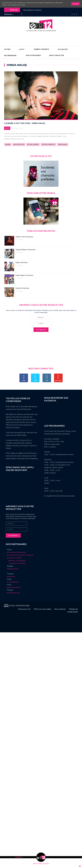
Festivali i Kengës (33, 145)
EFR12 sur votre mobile (42, 609)
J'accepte (75, 4)
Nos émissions (10, 56)
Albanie (8, 145)
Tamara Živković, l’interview (32, 10)
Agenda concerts (41, 49)
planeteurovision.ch (14, 587)
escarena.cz (11, 577)
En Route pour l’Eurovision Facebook (20, 555)
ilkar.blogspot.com (14, 593)
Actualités (63, 49)
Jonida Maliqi (63, 145)
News (7, 128)
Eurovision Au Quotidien (16, 561)
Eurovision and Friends (16, 563)
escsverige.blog (13, 582)
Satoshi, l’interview (22, 288)
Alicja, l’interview (22, 263)
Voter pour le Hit (24, 609)
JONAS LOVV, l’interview (24, 237)
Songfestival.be (13, 569)
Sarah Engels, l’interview (24, 275)
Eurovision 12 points (14, 558)
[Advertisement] (41, 38)
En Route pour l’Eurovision (16, 552)
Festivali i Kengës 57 (48, 145)
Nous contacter (57, 55)
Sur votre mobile (33, 55)
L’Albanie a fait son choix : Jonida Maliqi (25, 123)
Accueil (7, 49)
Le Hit (22, 49)
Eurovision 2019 (19, 145)
